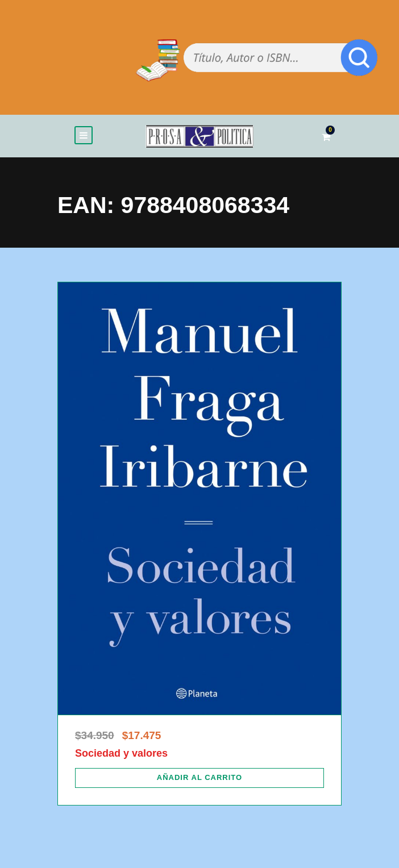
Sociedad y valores (121, 753)
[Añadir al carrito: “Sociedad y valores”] (199, 778)
